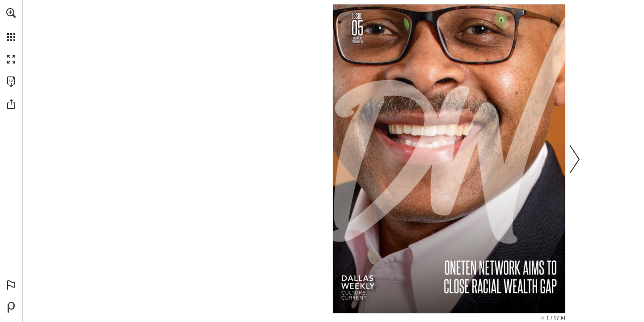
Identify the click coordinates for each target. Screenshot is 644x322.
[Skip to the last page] (563, 318)
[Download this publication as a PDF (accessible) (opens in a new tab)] (11, 82)
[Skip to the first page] (542, 318)
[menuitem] (11, 25)
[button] (11, 13)
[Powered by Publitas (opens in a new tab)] (11, 307)
